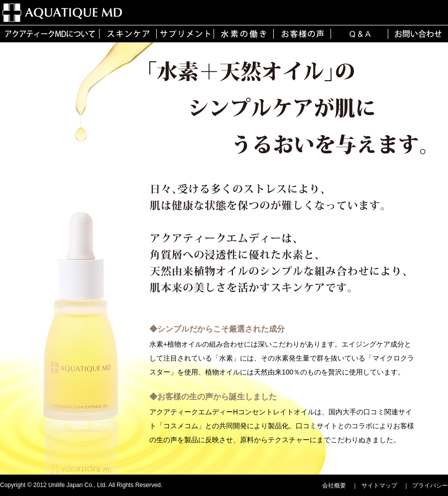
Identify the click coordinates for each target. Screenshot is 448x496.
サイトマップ (379, 486)
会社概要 (334, 486)
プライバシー (430, 486)
